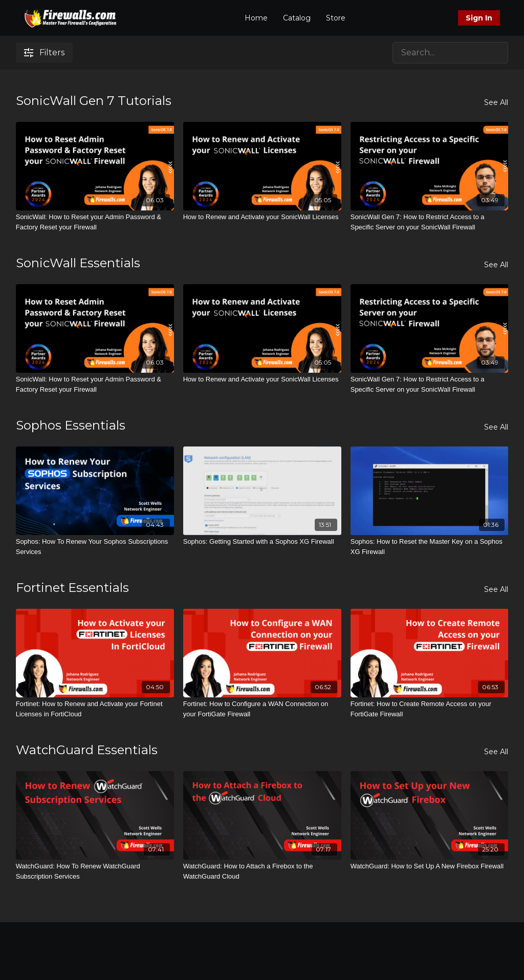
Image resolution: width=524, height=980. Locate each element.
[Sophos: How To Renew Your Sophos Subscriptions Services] (95, 547)
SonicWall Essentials (78, 263)
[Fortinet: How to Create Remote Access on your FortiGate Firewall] (430, 709)
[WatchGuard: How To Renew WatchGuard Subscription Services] (95, 871)
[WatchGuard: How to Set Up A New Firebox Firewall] (430, 866)
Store (336, 18)
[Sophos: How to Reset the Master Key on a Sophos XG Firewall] (430, 547)
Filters (44, 52)
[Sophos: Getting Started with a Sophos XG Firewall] (262, 542)
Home (256, 18)
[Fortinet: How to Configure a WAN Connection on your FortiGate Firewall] (262, 709)
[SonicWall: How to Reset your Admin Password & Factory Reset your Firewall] (95, 222)
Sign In (479, 18)
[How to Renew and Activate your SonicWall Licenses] (262, 217)
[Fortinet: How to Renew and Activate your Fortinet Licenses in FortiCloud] (95, 709)
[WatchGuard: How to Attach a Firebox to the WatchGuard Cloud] (262, 871)
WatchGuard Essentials (87, 750)
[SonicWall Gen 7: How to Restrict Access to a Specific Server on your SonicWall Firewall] (430, 222)
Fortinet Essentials (72, 588)
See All (496, 102)
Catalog (297, 18)
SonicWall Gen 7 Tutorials (94, 101)
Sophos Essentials (71, 425)
